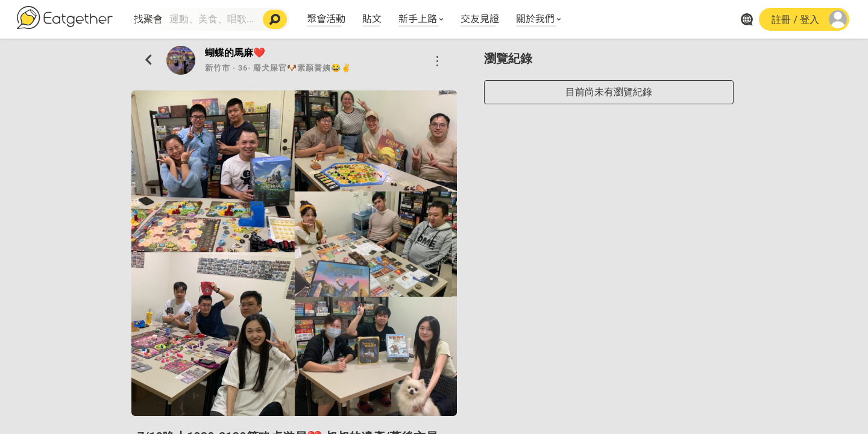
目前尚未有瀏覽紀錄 (609, 92)
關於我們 (535, 18)
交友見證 (480, 18)
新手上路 (418, 18)
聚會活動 (326, 18)
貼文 (372, 18)
